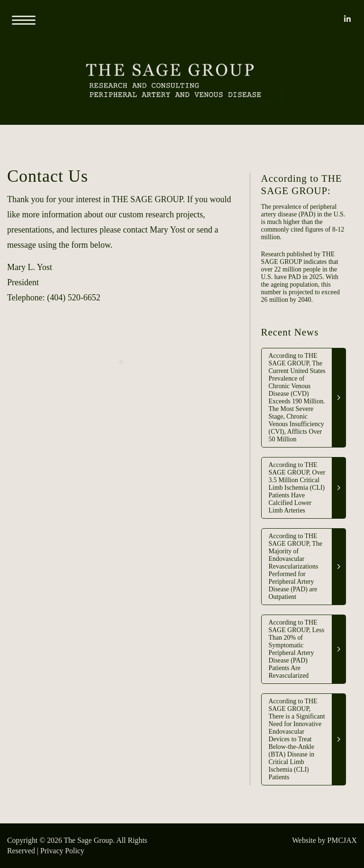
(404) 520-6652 (73, 298)
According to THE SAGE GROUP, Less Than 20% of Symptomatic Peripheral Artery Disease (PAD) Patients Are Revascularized (296, 649)
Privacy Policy (62, 851)
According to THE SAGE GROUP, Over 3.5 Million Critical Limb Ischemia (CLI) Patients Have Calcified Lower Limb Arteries (297, 488)
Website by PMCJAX (324, 840)
